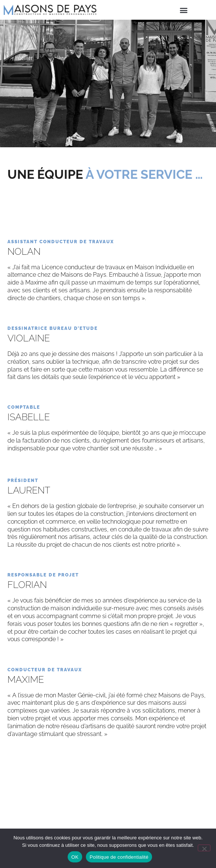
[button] (183, 10)
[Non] (204, 848)
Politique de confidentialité (119, 857)
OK (75, 857)
